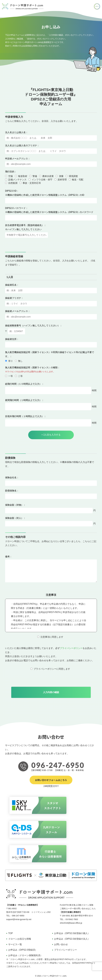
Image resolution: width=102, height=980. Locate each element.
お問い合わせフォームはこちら (51, 780)
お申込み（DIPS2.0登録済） (23, 950)
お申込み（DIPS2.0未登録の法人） (72, 939)
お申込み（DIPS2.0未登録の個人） (72, 933)
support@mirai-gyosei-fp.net (19, 919)
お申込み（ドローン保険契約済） (25, 955)
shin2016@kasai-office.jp (71, 923)
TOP (11, 933)
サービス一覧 (15, 944)
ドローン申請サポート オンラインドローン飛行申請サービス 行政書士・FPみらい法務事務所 (23, 6)
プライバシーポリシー (71, 648)
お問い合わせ (61, 944)
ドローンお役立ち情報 (20, 939)
